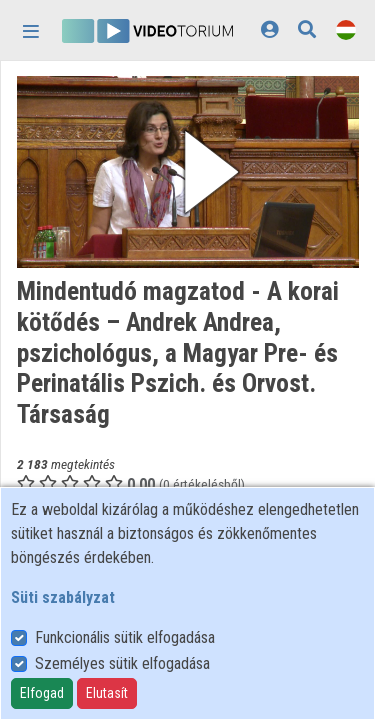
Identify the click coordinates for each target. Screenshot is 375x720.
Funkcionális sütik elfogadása (125, 637)
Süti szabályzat (63, 597)
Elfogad (42, 693)
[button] (188, 172)
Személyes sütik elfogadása (122, 663)
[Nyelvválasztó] (346, 29)
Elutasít (107, 693)
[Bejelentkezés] (269, 29)
